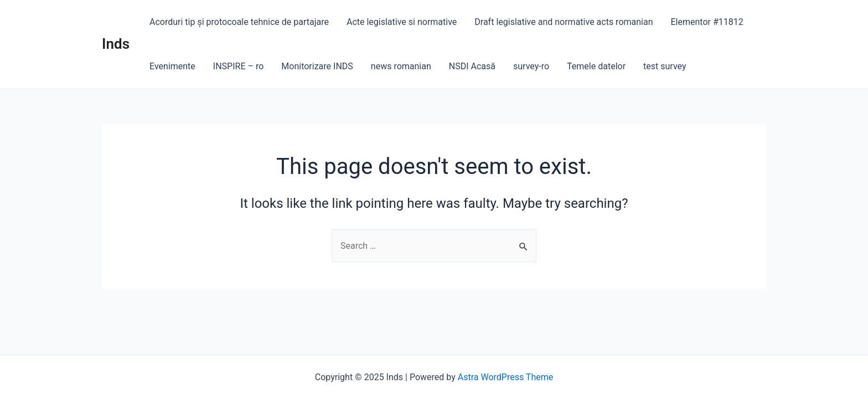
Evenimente (172, 66)
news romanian (401, 66)
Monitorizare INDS (317, 66)
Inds (116, 44)
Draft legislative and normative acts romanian (564, 22)
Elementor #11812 (707, 22)
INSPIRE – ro (239, 66)
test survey (665, 66)
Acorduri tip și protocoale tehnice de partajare (239, 22)
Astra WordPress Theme (505, 377)
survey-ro (531, 66)
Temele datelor (596, 66)
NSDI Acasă (472, 66)
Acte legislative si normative (402, 22)
